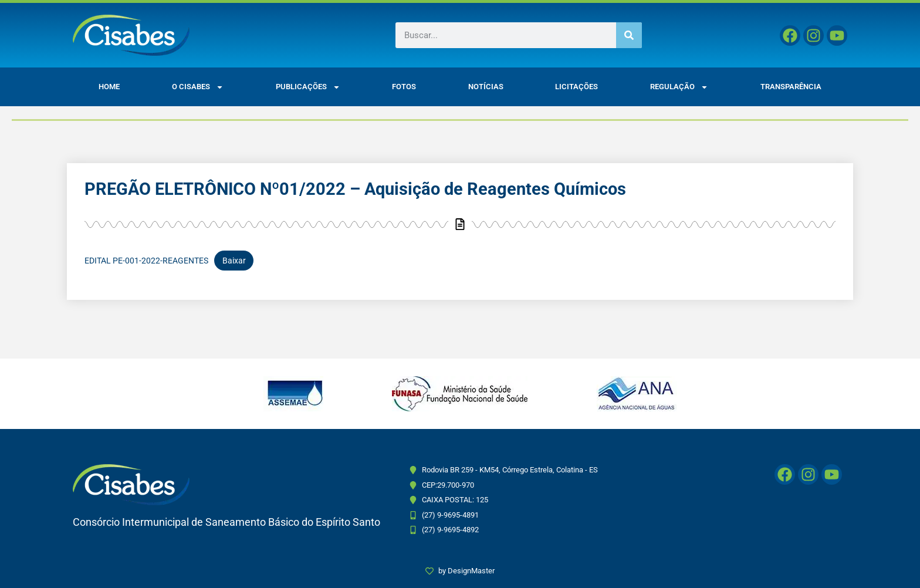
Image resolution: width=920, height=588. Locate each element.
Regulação (679, 87)
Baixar (234, 261)
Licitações (576, 87)
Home (109, 87)
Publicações (308, 87)
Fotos (404, 87)
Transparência (791, 87)
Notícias (486, 87)
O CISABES (198, 87)
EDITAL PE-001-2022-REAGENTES (146, 261)
